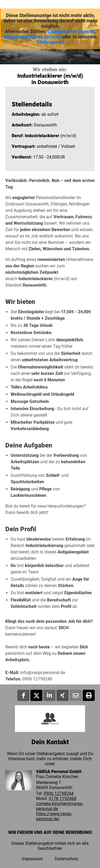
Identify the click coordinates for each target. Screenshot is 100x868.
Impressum (32, 859)
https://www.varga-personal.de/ (54, 816)
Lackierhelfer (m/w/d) (71, 31)
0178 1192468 (63, 798)
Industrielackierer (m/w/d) (32, 37)
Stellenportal (51, 42)
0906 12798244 (59, 793)
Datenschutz (67, 859)
